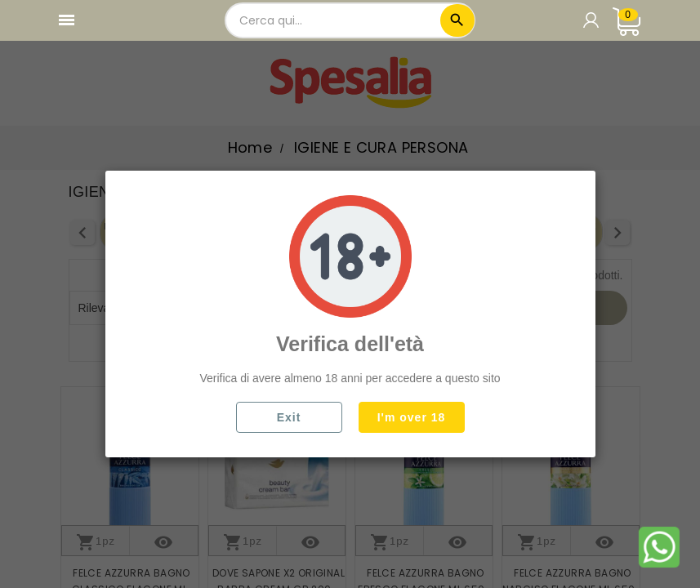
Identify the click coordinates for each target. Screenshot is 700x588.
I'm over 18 (412, 417)
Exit (289, 417)
